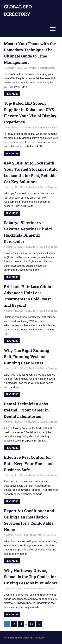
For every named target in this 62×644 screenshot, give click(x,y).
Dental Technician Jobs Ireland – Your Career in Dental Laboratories (26, 410)
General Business (47, 68)
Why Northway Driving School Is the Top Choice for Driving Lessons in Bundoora (31, 577)
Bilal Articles (30, 68)
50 (31, 624)
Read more (12, 94)
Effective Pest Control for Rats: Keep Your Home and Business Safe (29, 464)
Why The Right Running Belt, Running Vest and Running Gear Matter (27, 357)
